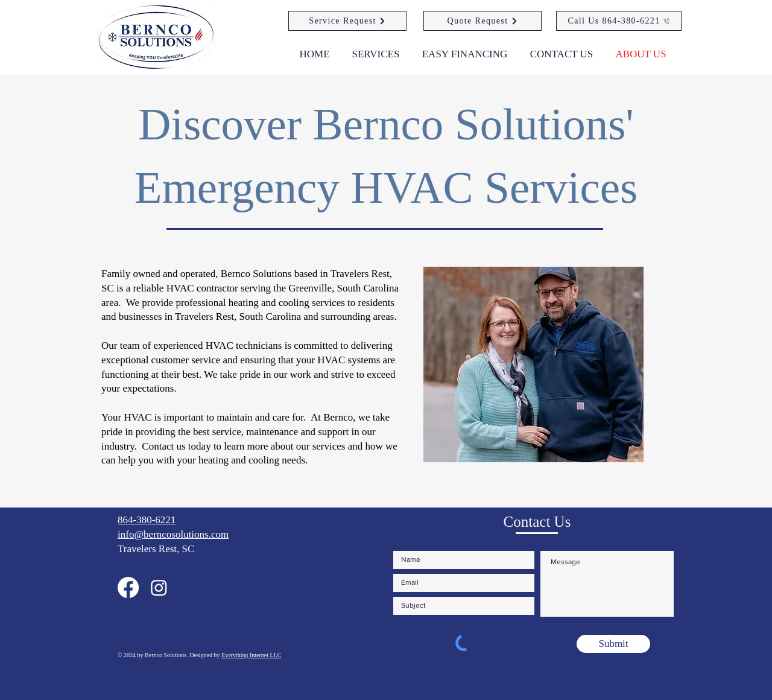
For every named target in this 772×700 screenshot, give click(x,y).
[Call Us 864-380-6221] (619, 21)
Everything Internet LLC (251, 655)
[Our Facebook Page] (128, 587)
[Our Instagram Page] (159, 587)
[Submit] (613, 644)
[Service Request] (347, 21)
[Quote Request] (482, 21)
